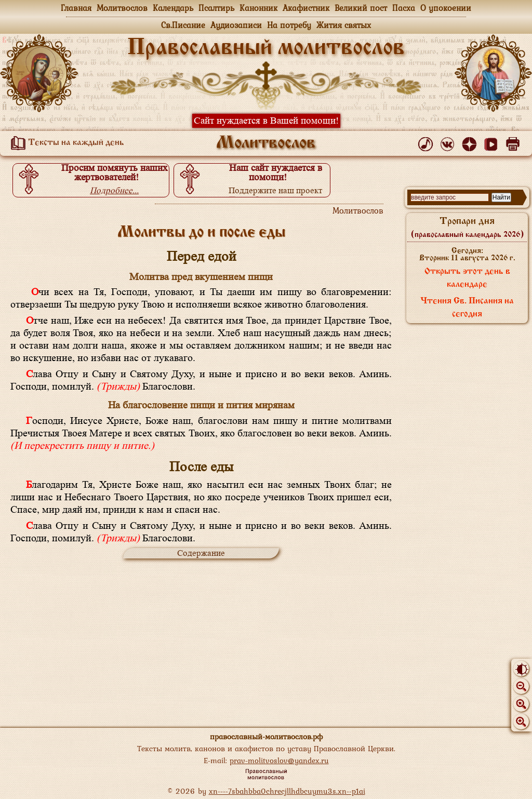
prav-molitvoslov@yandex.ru (279, 760)
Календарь (173, 8)
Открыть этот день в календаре (467, 278)
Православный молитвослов (266, 48)
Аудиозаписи (236, 25)
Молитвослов (122, 8)
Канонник (258, 8)
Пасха (404, 8)
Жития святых (344, 25)
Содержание (201, 553)
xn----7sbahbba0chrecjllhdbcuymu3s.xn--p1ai (287, 791)
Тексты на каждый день (65, 143)
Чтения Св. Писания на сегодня (467, 308)
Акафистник (306, 8)
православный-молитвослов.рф (266, 736)
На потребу (289, 25)
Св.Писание (183, 25)
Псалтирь (216, 8)
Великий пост (361, 8)
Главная (76, 8)
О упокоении (446, 8)
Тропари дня (467, 228)
